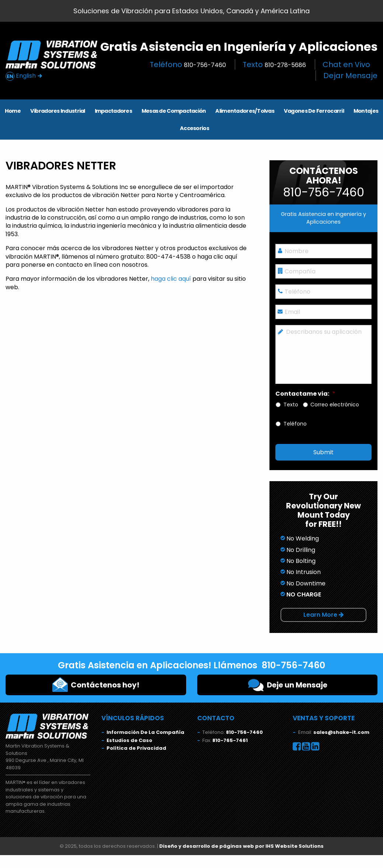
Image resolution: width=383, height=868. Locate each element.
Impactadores (113, 111)
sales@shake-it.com (341, 732)
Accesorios (194, 128)
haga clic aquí (171, 279)
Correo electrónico (335, 405)
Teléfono (188, 64)
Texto (274, 64)
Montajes (366, 111)
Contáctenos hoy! (96, 685)
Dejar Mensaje (350, 76)
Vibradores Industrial (58, 111)
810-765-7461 (230, 740)
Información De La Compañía (145, 732)
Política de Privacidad (136, 748)
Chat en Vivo (346, 64)
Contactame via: (305, 394)
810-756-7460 (244, 732)
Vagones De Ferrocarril (314, 111)
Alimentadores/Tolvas (245, 111)
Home (13, 111)
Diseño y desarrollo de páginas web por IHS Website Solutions (241, 846)
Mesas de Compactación (174, 111)
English (24, 76)
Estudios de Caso (129, 740)
